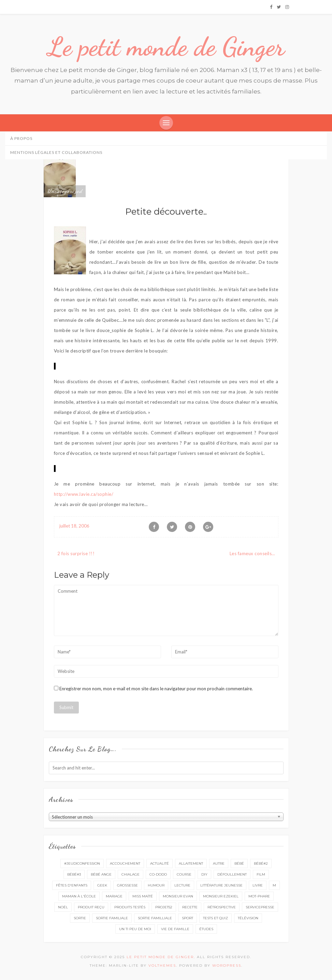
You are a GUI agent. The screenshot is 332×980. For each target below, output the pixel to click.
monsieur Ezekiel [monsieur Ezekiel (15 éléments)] (221, 896)
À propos (21, 138)
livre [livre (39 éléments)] (258, 885)
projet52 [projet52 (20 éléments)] (164, 907)
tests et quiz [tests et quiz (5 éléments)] (215, 918)
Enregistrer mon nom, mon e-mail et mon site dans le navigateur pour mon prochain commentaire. (156, 689)
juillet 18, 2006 (74, 526)
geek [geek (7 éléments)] (102, 885)
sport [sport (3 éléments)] (187, 918)
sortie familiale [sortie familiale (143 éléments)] (112, 918)
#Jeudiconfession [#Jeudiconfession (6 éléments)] (82, 863)
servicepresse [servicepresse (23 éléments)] (260, 907)
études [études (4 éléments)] (206, 929)
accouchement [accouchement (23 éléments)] (125, 863)
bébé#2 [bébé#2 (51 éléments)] (261, 863)
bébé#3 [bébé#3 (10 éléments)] (74, 874)
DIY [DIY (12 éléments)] (204, 874)
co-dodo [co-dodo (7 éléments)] (158, 874)
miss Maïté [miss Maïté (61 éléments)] (143, 896)
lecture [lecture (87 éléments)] (182, 885)
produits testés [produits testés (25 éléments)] (130, 907)
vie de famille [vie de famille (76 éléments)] (175, 929)
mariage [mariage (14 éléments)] (114, 896)
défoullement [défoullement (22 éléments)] (232, 874)
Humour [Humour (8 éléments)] (156, 885)
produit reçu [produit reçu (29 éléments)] (91, 907)
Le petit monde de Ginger (166, 47)
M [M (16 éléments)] (274, 885)
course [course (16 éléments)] (184, 874)
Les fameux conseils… (252, 553)
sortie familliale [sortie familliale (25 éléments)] (155, 918)
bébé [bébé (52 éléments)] (239, 863)
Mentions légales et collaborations (56, 152)
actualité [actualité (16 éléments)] (160, 863)
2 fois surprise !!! (76, 553)
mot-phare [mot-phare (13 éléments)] (259, 896)
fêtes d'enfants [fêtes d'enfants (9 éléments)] (72, 885)
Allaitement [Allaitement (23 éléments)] (191, 863)
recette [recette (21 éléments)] (190, 907)
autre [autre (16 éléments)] (219, 863)
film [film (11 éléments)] (261, 874)
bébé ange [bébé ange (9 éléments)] (101, 874)
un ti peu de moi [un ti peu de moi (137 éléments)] (135, 929)
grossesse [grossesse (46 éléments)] (127, 885)
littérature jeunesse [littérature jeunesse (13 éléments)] (221, 885)
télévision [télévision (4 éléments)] (248, 918)
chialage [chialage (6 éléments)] (131, 874)
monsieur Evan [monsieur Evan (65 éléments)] (178, 896)
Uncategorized (65, 191)
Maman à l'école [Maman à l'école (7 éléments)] (79, 896)
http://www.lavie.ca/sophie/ (84, 494)
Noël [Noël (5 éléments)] (63, 907)
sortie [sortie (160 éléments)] (80, 918)
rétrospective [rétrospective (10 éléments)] (222, 907)
